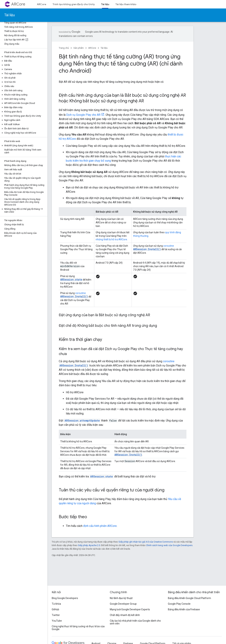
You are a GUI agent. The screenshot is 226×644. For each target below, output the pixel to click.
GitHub (55, 609)
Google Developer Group (123, 604)
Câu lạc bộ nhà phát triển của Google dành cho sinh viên (135, 622)
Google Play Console (179, 604)
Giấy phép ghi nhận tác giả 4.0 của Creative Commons (146, 542)
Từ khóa (56, 604)
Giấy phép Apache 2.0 (89, 545)
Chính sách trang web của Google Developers (169, 545)
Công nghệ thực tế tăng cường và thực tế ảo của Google (78, 628)
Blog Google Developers (65, 598)
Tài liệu (10, 15)
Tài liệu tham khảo (126, 4)
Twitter (56, 615)
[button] (23, 57)
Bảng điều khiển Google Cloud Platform (189, 598)
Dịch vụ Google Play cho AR (83, 115)
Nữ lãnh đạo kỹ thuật (121, 598)
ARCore (18, 4)
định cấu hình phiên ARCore (100, 526)
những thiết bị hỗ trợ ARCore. (112, 239)
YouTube (57, 621)
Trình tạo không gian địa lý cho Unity (74, 4)
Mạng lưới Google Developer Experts (130, 609)
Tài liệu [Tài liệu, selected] (105, 4)
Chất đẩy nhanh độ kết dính (125, 615)
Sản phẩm (79, 48)
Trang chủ (64, 48)
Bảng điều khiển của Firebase (184, 609)
